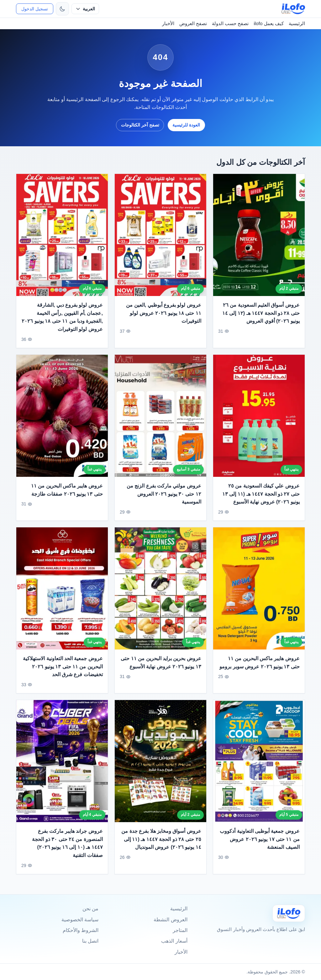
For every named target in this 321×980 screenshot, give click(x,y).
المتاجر (180, 930)
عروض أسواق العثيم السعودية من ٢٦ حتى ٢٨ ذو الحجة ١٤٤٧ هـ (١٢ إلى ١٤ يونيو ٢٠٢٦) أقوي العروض (261, 313)
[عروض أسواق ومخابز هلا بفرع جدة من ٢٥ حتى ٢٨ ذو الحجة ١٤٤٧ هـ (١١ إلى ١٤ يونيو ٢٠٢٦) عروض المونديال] (160, 764)
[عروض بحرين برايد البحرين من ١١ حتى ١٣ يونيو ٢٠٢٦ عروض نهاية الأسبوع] (160, 592)
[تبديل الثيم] (62, 9)
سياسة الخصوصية (80, 920)
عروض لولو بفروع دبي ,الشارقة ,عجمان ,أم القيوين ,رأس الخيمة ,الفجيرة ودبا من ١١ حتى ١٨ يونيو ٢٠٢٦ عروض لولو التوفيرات (63, 317)
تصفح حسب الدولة (230, 23)
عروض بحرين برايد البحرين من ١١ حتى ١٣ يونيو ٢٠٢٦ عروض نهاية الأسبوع (161, 666)
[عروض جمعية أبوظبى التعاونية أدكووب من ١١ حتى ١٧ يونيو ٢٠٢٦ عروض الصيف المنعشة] (259, 764)
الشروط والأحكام (81, 930)
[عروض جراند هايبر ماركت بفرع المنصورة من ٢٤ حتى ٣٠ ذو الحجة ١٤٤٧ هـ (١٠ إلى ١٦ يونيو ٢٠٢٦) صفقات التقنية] (62, 764)
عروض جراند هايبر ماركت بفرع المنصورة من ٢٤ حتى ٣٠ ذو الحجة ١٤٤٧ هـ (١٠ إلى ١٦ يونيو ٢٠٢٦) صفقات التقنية (67, 847)
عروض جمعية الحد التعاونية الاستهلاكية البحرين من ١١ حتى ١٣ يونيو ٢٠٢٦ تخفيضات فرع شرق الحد (63, 670)
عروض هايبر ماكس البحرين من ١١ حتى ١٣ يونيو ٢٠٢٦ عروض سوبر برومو (260, 666)
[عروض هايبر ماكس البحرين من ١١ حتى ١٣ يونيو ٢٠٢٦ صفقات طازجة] (62, 419)
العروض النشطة (170, 920)
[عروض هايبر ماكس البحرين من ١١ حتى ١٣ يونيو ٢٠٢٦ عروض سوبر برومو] (259, 592)
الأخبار (168, 23)
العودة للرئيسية (186, 125)
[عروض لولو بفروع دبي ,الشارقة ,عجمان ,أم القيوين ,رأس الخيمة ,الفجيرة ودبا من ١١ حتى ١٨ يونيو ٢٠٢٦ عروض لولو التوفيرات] (62, 235)
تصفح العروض (193, 23)
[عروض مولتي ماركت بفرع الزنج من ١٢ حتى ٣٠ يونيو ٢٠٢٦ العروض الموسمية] (160, 419)
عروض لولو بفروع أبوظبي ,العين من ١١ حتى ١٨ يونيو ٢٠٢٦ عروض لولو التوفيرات (164, 313)
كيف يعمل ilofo (268, 23)
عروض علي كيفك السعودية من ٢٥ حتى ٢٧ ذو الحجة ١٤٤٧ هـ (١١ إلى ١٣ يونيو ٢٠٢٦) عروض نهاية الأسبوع (261, 497)
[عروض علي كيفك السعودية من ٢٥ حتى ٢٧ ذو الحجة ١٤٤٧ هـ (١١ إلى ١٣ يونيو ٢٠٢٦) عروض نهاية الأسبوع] (259, 419)
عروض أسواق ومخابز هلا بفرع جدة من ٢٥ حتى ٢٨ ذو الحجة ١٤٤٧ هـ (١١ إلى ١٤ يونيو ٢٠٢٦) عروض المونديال (161, 843)
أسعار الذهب (174, 941)
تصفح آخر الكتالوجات (140, 125)
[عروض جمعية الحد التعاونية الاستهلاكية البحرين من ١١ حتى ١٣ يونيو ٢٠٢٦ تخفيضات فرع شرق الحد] (62, 592)
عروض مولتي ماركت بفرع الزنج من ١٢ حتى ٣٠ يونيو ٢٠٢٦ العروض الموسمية (164, 497)
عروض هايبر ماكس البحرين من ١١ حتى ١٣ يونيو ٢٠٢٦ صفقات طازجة (67, 493)
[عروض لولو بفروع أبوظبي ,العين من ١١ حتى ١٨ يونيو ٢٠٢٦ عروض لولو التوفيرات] (160, 235)
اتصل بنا (90, 941)
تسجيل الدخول (35, 9)
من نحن (90, 909)
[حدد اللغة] (85, 9)
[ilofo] (293, 9)
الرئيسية (297, 23)
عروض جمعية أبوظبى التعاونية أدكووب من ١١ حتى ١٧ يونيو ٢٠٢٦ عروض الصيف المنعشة (260, 843)
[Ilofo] (289, 913)
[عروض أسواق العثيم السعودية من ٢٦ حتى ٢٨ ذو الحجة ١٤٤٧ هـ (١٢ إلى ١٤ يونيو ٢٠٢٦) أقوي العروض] (259, 235)
